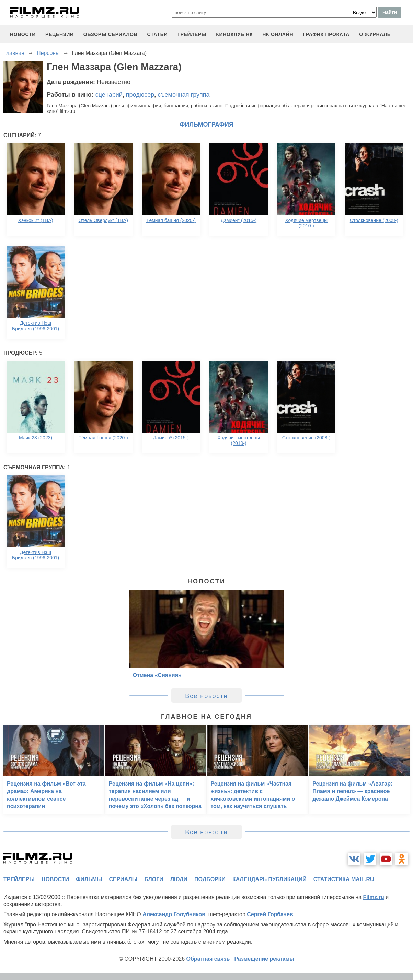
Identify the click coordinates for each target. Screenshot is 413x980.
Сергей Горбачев (270, 914)
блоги (154, 879)
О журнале (375, 34)
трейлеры (192, 34)
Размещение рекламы (264, 959)
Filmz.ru (373, 897)
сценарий (109, 95)
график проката (326, 34)
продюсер (140, 95)
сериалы (123, 879)
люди (179, 879)
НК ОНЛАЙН (278, 34)
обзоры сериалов (111, 34)
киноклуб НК (234, 34)
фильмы (89, 879)
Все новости (207, 696)
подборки (210, 879)
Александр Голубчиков (174, 914)
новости (23, 34)
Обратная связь (208, 959)
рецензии (60, 34)
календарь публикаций (269, 879)
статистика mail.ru (344, 879)
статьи (157, 34)
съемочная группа (183, 95)
